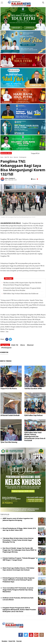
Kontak (19, 641)
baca (33, 179)
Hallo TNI (7, 157)
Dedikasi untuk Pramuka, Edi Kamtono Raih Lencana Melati (18, 599)
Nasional (16, 157)
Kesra (11, 157)
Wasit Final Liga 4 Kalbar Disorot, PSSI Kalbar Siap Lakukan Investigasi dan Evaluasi (19, 569)
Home (2, 157)
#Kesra (23, 345)
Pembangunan (23, 157)
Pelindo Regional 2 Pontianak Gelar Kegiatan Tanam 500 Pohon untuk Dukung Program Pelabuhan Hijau (19, 580)
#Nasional (30, 345)
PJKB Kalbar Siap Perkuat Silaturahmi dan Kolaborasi (21, 294)
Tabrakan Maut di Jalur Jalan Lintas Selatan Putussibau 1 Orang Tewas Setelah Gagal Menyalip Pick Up (18, 540)
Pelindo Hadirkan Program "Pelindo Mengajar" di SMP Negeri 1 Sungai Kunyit (20, 559)
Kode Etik (12, 641)
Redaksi (5, 641)
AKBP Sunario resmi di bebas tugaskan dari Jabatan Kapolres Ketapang (18, 519)
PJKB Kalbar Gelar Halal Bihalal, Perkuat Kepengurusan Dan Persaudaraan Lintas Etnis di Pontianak (35, 436)
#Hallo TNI (15, 345)
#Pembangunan (6, 348)
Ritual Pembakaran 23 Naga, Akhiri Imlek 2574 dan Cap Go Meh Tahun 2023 (19, 529)
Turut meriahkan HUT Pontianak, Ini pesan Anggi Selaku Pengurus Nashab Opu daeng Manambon (18, 590)
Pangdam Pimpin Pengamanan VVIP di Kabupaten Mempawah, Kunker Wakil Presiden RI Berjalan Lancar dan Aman (19, 610)
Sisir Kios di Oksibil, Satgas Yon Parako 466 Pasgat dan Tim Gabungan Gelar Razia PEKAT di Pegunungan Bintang (19, 550)
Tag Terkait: (5, 345)
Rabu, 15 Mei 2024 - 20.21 (11, 180)
